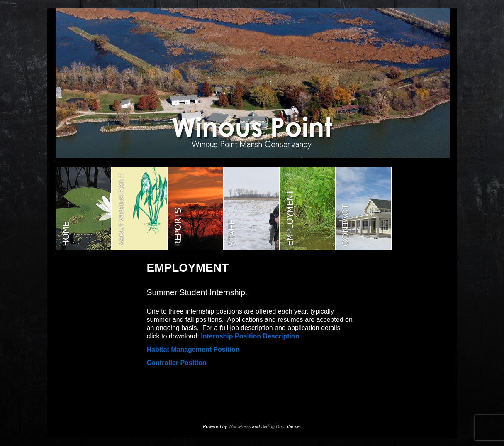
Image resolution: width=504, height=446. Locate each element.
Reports (196, 208)
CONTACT (364, 208)
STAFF (252, 208)
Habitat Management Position (193, 349)
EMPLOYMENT (308, 208)
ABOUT (140, 208)
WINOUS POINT (84, 208)
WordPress (239, 426)
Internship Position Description (250, 336)
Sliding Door (273, 426)
